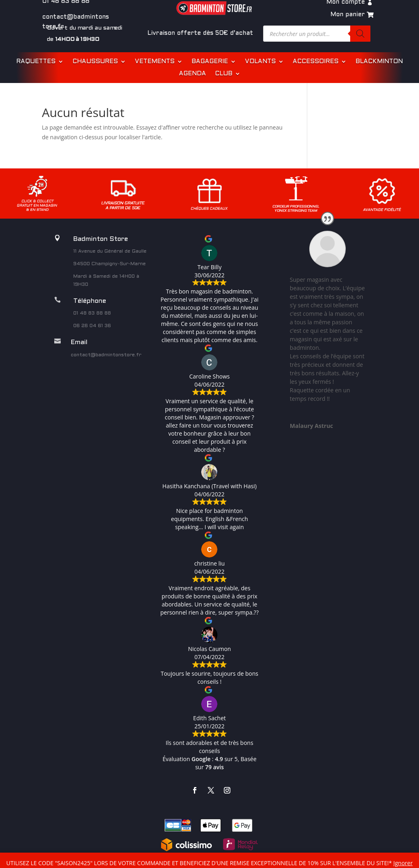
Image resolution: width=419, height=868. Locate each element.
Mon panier (348, 15)
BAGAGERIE (210, 62)
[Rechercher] (360, 34)
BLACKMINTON (379, 62)
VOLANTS (260, 62)
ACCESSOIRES (316, 62)
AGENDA (192, 74)
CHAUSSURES (95, 62)
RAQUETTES (36, 62)
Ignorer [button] (403, 863)
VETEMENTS (155, 62)
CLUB (224, 74)
